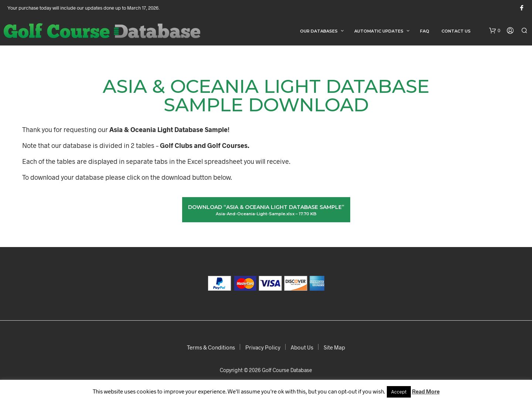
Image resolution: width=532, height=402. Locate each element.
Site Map (334, 347)
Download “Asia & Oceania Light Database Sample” (266, 210)
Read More (426, 391)
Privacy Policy (263, 347)
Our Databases (319, 31)
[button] (495, 31)
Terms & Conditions (211, 347)
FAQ (425, 31)
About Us (302, 347)
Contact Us (456, 31)
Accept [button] (399, 392)
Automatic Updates (379, 31)
